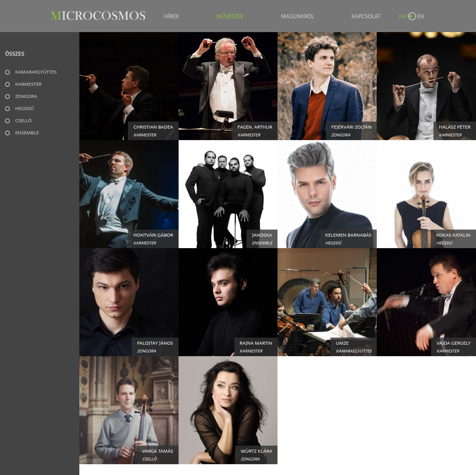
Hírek (171, 16)
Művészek (230, 16)
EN (420, 16)
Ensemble (27, 133)
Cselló (23, 121)
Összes (15, 54)
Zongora (26, 96)
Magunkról (297, 16)
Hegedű (24, 108)
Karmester (28, 84)
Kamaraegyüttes (36, 72)
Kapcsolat (366, 16)
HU (403, 16)
